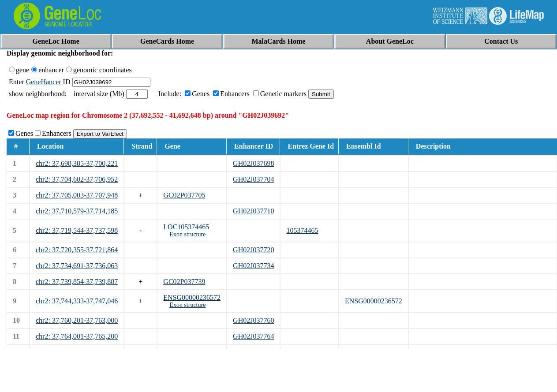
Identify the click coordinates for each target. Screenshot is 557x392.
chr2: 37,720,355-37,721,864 (77, 250)
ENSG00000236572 (192, 297)
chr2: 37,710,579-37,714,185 (77, 211)
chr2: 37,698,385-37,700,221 (77, 163)
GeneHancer (44, 82)
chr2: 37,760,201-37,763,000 (77, 320)
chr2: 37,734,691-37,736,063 (77, 266)
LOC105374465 (186, 227)
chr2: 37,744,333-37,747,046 (77, 301)
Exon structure (187, 234)
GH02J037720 (253, 250)
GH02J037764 (253, 336)
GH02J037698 (253, 163)
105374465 (302, 230)
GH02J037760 (253, 320)
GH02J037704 (253, 179)
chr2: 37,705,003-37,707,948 (77, 195)
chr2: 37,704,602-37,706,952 (77, 179)
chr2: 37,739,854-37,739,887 (77, 282)
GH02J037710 (253, 211)
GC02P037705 (184, 195)
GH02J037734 (253, 266)
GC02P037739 (184, 282)
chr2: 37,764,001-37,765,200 (77, 336)
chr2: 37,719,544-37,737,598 (77, 230)
